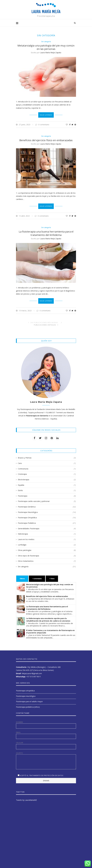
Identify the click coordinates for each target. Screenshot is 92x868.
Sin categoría (46, 42)
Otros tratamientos (47, 559)
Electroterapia (47, 477)
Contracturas (47, 467)
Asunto (46, 752)
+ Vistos (52, 576)
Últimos (22, 576)
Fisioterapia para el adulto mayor (29, 699)
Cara (47, 461)
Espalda (47, 483)
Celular (46, 743)
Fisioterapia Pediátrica (47, 521)
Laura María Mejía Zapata (51, 53)
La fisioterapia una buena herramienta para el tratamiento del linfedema (46, 233)
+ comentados (37, 576)
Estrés (47, 488)
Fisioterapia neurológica (26, 694)
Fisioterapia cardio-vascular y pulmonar (47, 499)
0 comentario (42, 125)
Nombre (46, 723)
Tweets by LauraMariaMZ (26, 798)
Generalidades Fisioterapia (47, 526)
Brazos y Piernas (47, 456)
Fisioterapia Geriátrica (47, 505)
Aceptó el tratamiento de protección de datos (42, 773)
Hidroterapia (47, 532)
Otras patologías (47, 548)
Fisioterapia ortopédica (25, 689)
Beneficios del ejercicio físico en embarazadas (46, 140)
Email (46, 733)
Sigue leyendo (46, 115)
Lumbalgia (47, 543)
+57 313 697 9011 (34, 674)
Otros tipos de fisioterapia (47, 553)
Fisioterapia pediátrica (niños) (28, 705)
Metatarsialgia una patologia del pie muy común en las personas (46, 47)
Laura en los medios (47, 537)
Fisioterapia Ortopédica (47, 515)
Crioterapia (47, 472)
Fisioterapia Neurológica (47, 510)
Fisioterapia (47, 494)
